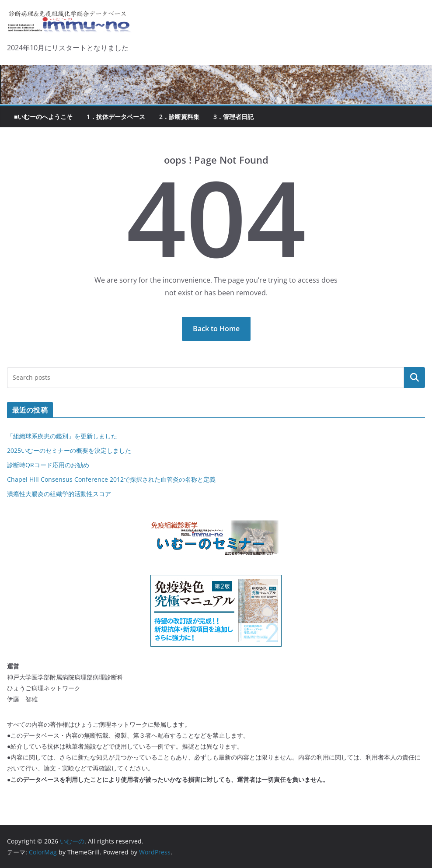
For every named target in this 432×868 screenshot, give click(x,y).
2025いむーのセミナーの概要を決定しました (69, 450)
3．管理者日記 (233, 117)
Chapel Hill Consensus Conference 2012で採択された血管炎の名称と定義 (111, 479)
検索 (415, 378)
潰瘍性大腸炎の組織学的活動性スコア (59, 494)
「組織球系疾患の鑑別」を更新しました (62, 436)
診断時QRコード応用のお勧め (48, 465)
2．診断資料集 (179, 117)
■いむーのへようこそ (43, 117)
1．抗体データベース (116, 117)
